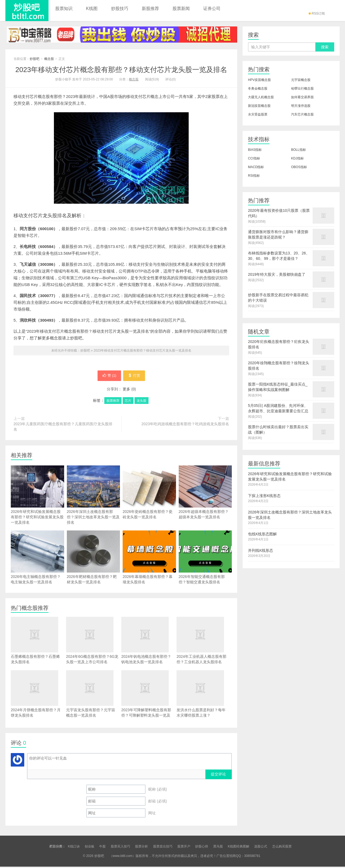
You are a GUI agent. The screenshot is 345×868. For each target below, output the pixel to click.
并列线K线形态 (261, 550)
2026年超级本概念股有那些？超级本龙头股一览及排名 (205, 503)
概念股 (49, 59)
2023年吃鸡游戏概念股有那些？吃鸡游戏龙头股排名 (185, 425)
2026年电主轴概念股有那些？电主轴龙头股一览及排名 (37, 568)
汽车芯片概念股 (302, 114)
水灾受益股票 (258, 114)
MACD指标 (256, 167)
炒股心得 (202, 848)
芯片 (128, 402)
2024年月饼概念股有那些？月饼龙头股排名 (37, 695)
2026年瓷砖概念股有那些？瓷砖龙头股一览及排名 (149, 503)
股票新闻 (181, 8)
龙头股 (142, 402)
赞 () (107, 376)
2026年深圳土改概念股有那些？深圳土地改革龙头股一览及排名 (94, 506)
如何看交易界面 (302, 97)
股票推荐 (113, 402)
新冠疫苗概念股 (259, 106)
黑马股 (218, 848)
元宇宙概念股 (301, 80)
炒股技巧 (120, 8)
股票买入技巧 (120, 848)
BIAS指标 (255, 150)
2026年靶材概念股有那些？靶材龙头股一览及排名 (94, 568)
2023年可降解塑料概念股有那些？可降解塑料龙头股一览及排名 (148, 698)
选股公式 (261, 848)
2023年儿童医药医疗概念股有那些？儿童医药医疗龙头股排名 (63, 428)
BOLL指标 (299, 150)
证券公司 (212, 8)
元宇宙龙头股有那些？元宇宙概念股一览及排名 (92, 695)
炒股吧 (27, 11)
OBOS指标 (299, 167)
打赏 (137, 376)
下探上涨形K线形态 (264, 496)
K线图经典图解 (239, 848)
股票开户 (184, 848)
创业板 (89, 848)
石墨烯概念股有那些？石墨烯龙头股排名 (37, 642)
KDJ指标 (297, 158)
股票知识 (64, 8)
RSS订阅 (317, 13)
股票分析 (142, 848)
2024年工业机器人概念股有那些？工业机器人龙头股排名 (203, 642)
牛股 (102, 848)
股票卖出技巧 (163, 848)
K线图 (92, 8)
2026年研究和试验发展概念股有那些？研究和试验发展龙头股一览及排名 (37, 506)
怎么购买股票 (282, 848)
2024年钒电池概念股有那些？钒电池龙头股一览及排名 (148, 642)
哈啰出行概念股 (302, 88)
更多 (126, 390)
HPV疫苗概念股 (259, 80)
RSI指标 (254, 176)
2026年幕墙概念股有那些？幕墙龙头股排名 (149, 568)
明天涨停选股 (301, 106)
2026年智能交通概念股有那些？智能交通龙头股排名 (205, 568)
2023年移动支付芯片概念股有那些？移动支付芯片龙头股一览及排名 (121, 70)
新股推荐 (150, 8)
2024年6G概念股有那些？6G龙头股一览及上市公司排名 (92, 642)
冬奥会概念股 (258, 88)
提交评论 (218, 775)
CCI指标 (254, 158)
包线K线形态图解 (262, 534)
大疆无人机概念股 (261, 97)
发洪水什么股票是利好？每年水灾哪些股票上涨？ (203, 695)
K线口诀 (74, 848)
